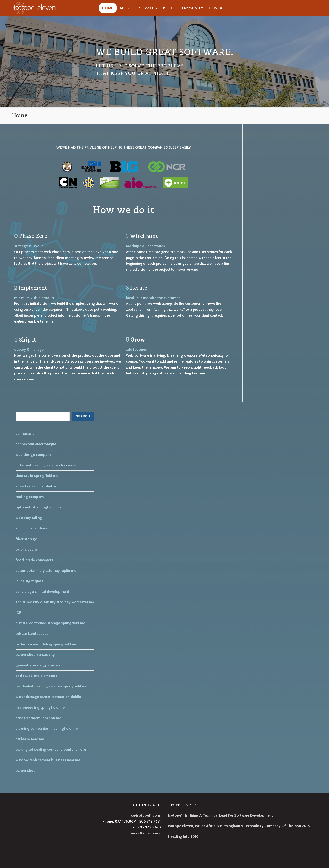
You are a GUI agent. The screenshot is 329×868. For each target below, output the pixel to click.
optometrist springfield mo (38, 507)
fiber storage (26, 539)
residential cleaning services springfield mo (52, 686)
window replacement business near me (48, 760)
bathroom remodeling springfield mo (46, 644)
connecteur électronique (36, 444)
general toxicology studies (38, 665)
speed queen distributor (36, 486)
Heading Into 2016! (184, 836)
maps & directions (145, 833)
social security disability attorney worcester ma (55, 602)
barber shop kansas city (35, 655)
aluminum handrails (32, 528)
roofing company (30, 497)
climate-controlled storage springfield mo (50, 623)
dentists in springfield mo (37, 476)
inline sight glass (29, 581)
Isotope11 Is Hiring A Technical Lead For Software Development (221, 815)
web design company (33, 455)
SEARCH (83, 416)
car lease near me (30, 739)
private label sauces (32, 634)
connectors (25, 434)
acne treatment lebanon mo (38, 718)
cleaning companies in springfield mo (47, 728)
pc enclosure (26, 549)
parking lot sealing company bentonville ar (51, 749)
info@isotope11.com (143, 815)
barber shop (26, 771)
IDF (18, 613)
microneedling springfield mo (40, 707)
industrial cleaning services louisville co (48, 465)
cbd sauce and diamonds (36, 676)
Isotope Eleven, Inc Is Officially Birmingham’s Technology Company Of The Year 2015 (239, 826)
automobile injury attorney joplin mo (46, 570)
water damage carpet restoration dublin (48, 697)
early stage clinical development (42, 592)
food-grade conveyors (34, 560)
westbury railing (29, 518)
